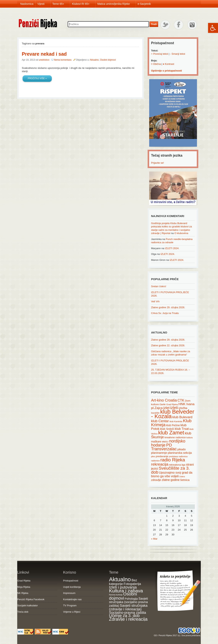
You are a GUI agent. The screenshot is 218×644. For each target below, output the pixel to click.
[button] (213, 28)
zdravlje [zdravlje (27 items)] (156, 480)
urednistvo (44, 60)
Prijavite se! (157, 163)
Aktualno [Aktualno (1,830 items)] (120, 579)
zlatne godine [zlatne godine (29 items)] (171, 480)
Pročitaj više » (37, 78)
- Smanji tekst (178, 54)
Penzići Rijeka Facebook (31, 599)
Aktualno (94, 60)
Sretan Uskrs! (159, 286)
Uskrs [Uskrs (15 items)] (182, 476)
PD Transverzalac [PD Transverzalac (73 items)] (164, 447)
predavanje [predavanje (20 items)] (162, 456)
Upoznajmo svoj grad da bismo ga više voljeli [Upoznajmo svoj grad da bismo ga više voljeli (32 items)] (172, 474)
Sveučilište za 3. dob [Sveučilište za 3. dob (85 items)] (170, 470)
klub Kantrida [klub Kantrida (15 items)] (176, 421)
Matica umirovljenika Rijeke (116, 5)
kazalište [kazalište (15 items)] (155, 413)
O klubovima (181, 233)
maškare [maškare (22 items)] (156, 442)
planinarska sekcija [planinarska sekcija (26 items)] (180, 453)
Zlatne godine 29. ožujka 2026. (168, 307)
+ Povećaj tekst (160, 54)
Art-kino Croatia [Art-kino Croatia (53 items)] (164, 400)
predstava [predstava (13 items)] (174, 456)
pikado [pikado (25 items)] (182, 449)
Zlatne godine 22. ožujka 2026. (168, 345)
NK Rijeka (23, 593)
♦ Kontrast (169, 64)
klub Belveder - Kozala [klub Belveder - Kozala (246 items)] (173, 414)
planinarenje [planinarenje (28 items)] (159, 453)
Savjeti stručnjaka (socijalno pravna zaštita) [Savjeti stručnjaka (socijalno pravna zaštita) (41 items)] (128, 602)
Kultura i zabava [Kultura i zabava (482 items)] (126, 591)
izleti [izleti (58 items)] (174, 408)
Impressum (69, 593)
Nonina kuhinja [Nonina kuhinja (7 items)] (116, 595)
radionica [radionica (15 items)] (183, 456)
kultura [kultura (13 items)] (190, 437)
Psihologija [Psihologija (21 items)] (131, 599)
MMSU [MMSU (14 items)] (165, 442)
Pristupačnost (71, 581)
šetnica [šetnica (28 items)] (185, 480)
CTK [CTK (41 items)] (181, 400)
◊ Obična (156, 64)
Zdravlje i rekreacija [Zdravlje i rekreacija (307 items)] (128, 619)
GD (155, 635)
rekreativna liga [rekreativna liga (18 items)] (177, 465)
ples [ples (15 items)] (153, 456)
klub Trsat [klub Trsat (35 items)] (182, 429)
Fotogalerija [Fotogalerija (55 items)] (132, 584)
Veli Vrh (155, 301)
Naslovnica (27, 4)
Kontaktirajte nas (72, 599)
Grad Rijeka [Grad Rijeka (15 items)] (172, 404)
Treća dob (23, 612)
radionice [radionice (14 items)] (155, 461)
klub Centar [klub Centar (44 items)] (160, 421)
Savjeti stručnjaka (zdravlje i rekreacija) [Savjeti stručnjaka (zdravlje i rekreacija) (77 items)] (128, 607)
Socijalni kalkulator (28, 605)
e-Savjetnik (144, 4)
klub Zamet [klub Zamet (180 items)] (171, 433)
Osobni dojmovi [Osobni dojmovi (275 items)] (123, 596)
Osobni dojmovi (108, 60)
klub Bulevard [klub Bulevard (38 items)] (182, 417)
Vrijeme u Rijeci (72, 612)
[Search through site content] (108, 24)
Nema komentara (63, 60)
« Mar (154, 539)
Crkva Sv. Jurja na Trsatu (165, 313)
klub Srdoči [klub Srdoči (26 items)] (167, 429)
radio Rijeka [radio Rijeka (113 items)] (173, 460)
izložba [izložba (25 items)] (183, 408)
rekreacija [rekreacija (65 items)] (160, 464)
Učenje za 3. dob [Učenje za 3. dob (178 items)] (124, 616)
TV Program (70, 605)
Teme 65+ (60, 5)
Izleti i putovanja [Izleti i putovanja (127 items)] (123, 587)
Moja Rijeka (24, 587)
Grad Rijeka (24, 581)
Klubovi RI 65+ (83, 5)
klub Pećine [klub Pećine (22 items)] (173, 425)
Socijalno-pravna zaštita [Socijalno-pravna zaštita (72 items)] (128, 613)
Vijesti (43, 5)
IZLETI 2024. (172, 248)
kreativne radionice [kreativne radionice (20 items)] (175, 437)
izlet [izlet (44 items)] (166, 408)
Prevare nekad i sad (44, 54)
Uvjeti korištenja (72, 587)
